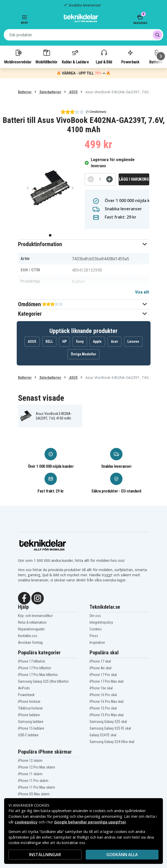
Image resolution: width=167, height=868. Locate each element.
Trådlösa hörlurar (30, 708)
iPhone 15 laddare (31, 728)
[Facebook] (24, 598)
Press (94, 636)
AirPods (24, 688)
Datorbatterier (50, 92)
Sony (80, 341)
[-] (91, 179)
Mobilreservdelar (18, 56)
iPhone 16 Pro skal (103, 695)
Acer (115, 341)
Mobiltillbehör (46, 56)
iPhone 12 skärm (30, 761)
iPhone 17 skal (100, 661)
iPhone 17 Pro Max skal (107, 681)
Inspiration (97, 642)
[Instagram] (38, 598)
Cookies (96, 629)
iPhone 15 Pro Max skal (107, 715)
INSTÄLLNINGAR (45, 855)
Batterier (25, 92)
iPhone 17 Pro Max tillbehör (38, 675)
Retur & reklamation (32, 622)
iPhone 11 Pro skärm (33, 781)
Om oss (95, 616)
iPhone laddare (29, 715)
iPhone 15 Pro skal (103, 708)
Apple (97, 341)
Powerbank (130, 56)
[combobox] (83, 35)
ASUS (73, 92)
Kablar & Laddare (75, 56)
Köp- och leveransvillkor (35, 616)
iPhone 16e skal (101, 688)
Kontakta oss (28, 636)
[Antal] (100, 179)
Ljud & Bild (104, 56)
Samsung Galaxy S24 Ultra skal (112, 742)
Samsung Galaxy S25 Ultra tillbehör (43, 681)
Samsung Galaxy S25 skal (108, 722)
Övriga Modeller (83, 354)
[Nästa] (161, 56)
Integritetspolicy (101, 622)
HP (64, 341)
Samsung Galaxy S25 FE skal (110, 728)
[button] (84, 244)
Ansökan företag (30, 642)
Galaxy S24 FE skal (103, 735)
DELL (49, 341)
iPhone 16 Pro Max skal (107, 702)
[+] (109, 179)
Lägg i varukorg (134, 179)
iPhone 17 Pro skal (103, 675)
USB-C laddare (28, 735)
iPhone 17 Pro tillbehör (35, 668)
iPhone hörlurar (29, 702)
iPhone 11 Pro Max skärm (37, 787)
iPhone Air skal (100, 668)
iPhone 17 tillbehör (32, 661)
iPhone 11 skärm (30, 774)
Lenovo (133, 341)
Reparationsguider (31, 629)
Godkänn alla (122, 855)
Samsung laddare (31, 722)
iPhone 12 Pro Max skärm (37, 767)
